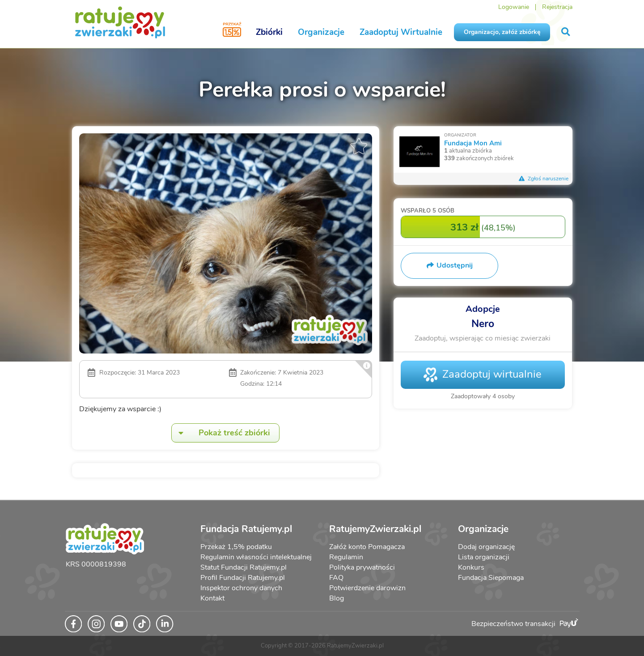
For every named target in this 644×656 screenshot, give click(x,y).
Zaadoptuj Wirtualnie (401, 32)
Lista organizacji (484, 557)
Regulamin (346, 557)
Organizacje (321, 32)
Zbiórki (269, 32)
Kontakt (212, 598)
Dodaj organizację (486, 547)
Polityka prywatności (362, 567)
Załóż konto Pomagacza (367, 547)
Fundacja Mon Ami (473, 143)
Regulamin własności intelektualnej (256, 557)
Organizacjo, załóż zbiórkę (502, 32)
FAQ (336, 578)
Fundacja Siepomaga (491, 578)
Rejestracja (557, 7)
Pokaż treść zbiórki (221, 433)
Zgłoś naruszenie (544, 179)
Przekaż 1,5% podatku (236, 547)
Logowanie (514, 7)
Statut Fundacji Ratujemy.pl (244, 567)
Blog (337, 598)
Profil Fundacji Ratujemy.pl (243, 578)
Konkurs (471, 567)
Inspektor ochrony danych (241, 588)
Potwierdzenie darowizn (367, 588)
